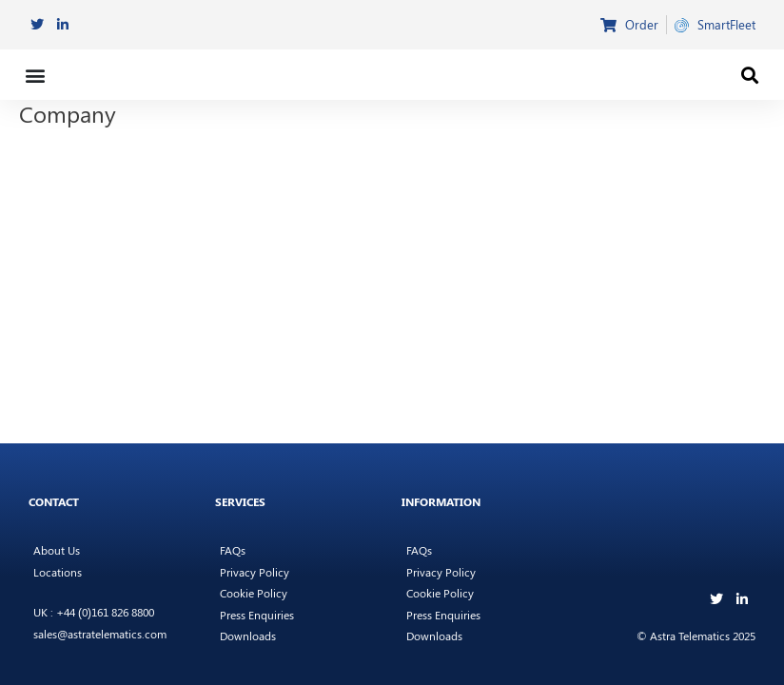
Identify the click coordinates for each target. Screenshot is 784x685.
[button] (35, 75)
